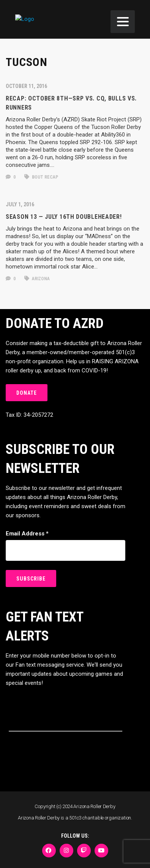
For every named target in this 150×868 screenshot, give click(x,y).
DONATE (27, 393)
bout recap (41, 177)
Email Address (27, 534)
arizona (37, 279)
